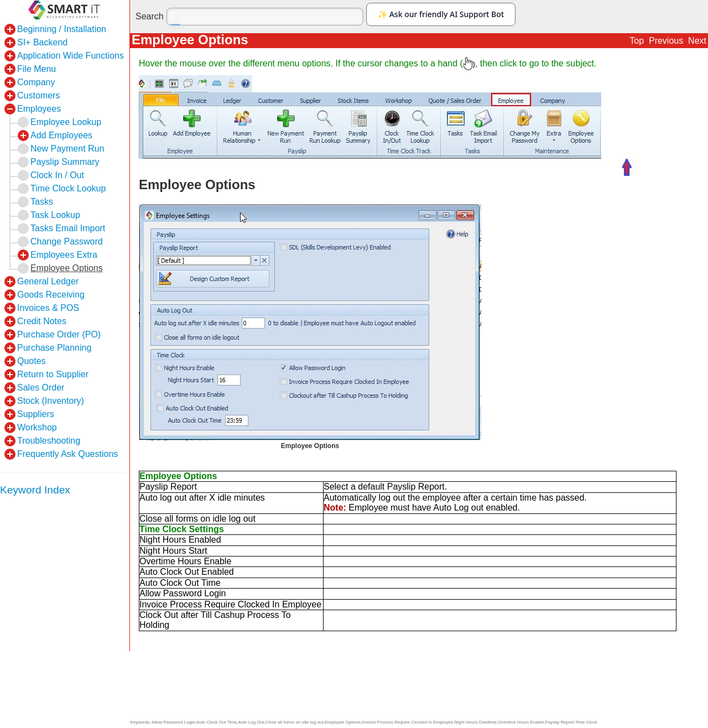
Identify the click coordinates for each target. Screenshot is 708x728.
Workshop (37, 427)
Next (697, 41)
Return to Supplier (53, 374)
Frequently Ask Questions (67, 454)
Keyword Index (35, 490)
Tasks (42, 202)
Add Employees (61, 135)
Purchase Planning (54, 348)
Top (637, 41)
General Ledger (48, 281)
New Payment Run (67, 149)
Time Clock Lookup (68, 188)
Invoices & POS (48, 308)
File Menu (37, 69)
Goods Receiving (51, 295)
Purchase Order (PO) (59, 334)
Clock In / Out (57, 175)
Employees (39, 109)
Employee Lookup (66, 122)
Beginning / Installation (62, 29)
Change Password (67, 241)
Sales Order (41, 388)
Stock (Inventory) (51, 401)
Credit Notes (42, 321)
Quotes (32, 361)
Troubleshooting (49, 441)
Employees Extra (64, 255)
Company (36, 82)
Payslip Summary (65, 162)
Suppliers (36, 414)
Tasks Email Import (68, 228)
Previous (666, 41)
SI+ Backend (42, 42)
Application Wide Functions (71, 56)
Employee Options (67, 268)
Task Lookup (55, 215)
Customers (38, 95)
